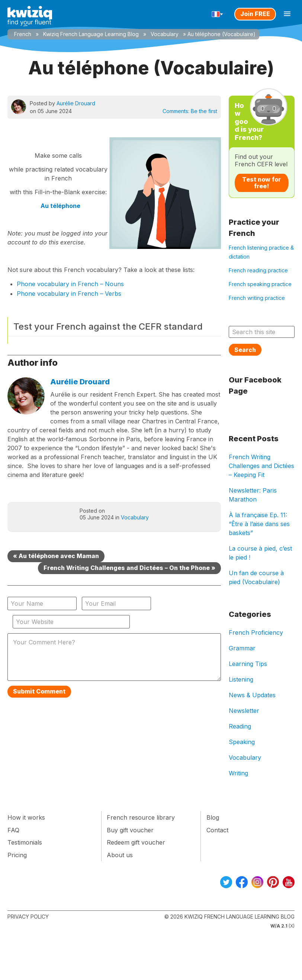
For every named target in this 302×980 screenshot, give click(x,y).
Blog (213, 817)
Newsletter (244, 711)
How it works (26, 817)
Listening (241, 679)
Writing (238, 773)
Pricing (17, 855)
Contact (217, 830)
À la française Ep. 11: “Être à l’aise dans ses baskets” (259, 524)
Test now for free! (261, 183)
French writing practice (257, 298)
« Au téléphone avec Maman (56, 556)
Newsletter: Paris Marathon (253, 495)
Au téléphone (60, 206)
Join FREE (255, 14)
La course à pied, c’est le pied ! (260, 553)
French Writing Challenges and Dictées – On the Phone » (129, 568)
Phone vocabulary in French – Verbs (69, 294)
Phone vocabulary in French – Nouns (70, 284)
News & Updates (252, 695)
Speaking (242, 742)
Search (245, 350)
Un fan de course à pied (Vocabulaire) (256, 577)
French (23, 34)
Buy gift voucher (130, 830)
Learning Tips (248, 664)
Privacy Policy (28, 917)
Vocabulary (165, 34)
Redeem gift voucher (136, 842)
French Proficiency (256, 632)
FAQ (13, 830)
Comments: (190, 111)
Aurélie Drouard (76, 103)
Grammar (242, 648)
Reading (240, 726)
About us (120, 855)
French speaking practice (260, 284)
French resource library (141, 817)
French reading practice (258, 270)
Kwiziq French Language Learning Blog (91, 34)
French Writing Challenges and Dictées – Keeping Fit (261, 466)
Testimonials (25, 842)
